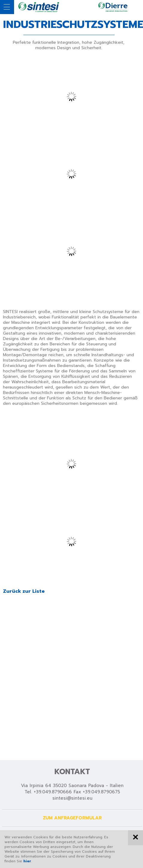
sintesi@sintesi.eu (72, 798)
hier (27, 861)
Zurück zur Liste (24, 591)
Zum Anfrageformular (72, 818)
